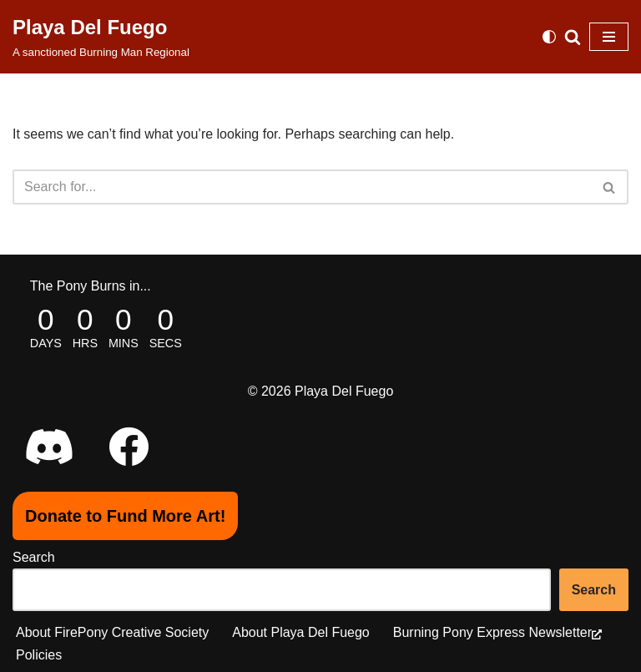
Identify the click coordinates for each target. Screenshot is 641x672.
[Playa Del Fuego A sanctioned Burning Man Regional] (101, 37)
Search (34, 557)
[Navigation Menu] (609, 37)
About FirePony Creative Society (112, 632)
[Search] (573, 37)
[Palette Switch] (549, 37)
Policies (39, 655)
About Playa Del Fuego (301, 632)
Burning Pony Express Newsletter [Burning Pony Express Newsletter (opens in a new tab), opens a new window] (497, 632)
